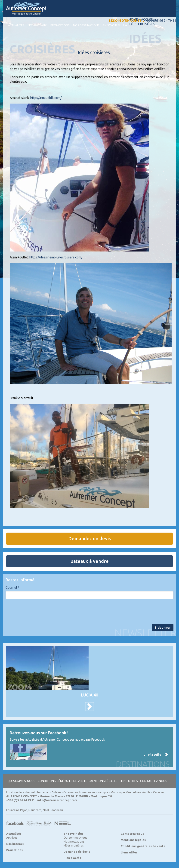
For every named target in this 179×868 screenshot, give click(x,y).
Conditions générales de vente (62, 781)
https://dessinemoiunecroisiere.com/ (56, 257)
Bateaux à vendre (89, 561)
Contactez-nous (154, 781)
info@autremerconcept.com (57, 800)
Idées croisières (74, 845)
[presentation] (41, 611)
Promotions (60, 25)
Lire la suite (152, 755)
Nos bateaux (37, 25)
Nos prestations (74, 842)
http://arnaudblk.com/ (46, 98)
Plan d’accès (72, 858)
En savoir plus (115, 25)
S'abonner (163, 628)
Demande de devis (77, 852)
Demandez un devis (89, 538)
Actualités (16, 25)
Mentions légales (103, 781)
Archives (12, 838)
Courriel (12, 588)
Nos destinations (86, 25)
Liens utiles (129, 781)
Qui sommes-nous (21, 781)
